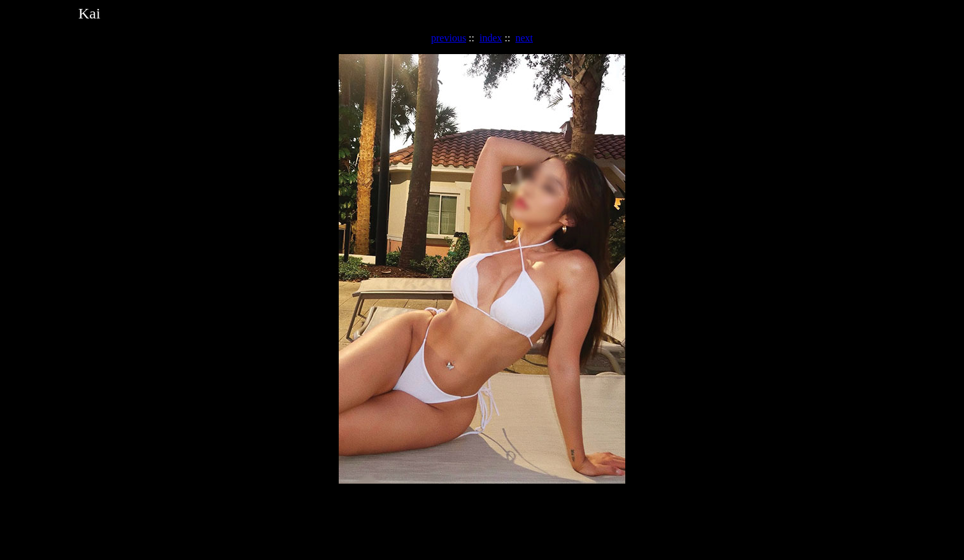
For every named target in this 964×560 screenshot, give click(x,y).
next (524, 38)
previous (449, 38)
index (491, 38)
